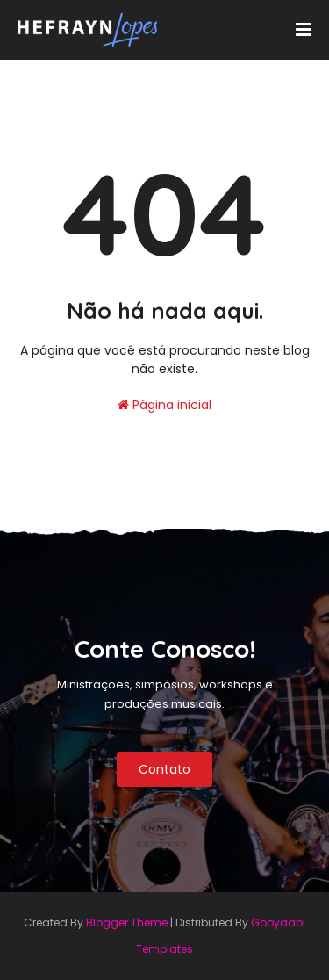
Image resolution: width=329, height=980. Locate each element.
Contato (164, 769)
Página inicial (164, 405)
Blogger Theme (127, 922)
